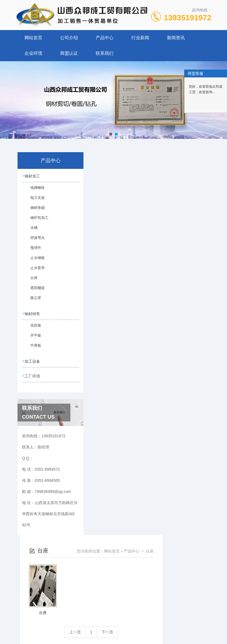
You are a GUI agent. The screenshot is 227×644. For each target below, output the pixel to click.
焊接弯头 (35, 241)
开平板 (33, 340)
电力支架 (35, 201)
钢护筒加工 (36, 221)
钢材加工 (33, 177)
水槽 (31, 231)
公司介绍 (69, 38)
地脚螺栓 (35, 191)
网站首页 (33, 38)
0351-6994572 (58, 617)
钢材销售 (33, 315)
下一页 (156, 249)
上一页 (124, 249)
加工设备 (33, 364)
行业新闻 (140, 38)
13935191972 (188, 18)
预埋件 (33, 251)
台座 (31, 281)
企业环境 (33, 53)
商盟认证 (69, 53)
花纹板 (33, 330)
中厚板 (33, 350)
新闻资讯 (176, 38)
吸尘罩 (33, 301)
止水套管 (35, 271)
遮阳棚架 (35, 291)
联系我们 (105, 53)
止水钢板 (35, 261)
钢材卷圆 (35, 211)
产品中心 (105, 38)
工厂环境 (33, 380)
